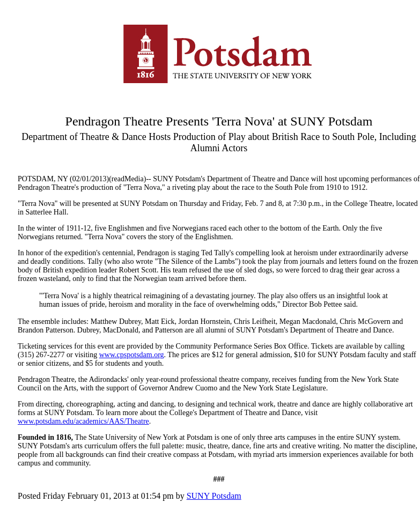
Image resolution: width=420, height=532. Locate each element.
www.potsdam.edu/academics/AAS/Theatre (83, 421)
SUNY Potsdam (214, 496)
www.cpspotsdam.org (132, 355)
